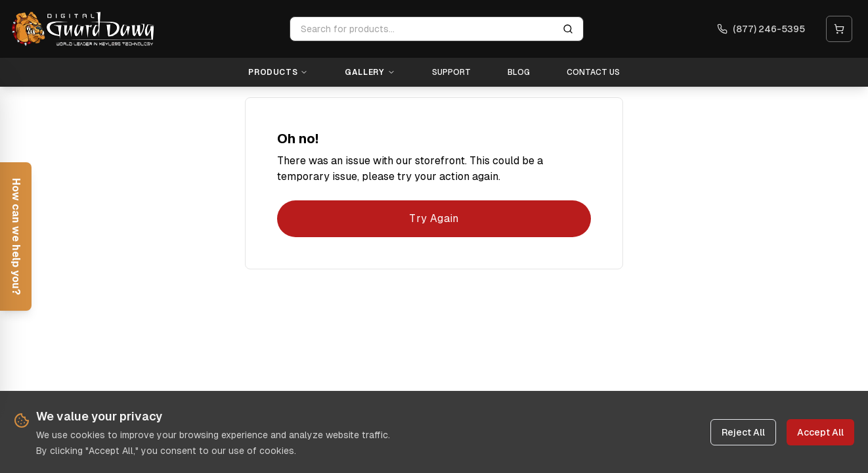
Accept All (820, 432)
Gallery (370, 72)
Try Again (434, 218)
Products (278, 72)
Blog (519, 72)
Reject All (743, 432)
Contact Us (593, 72)
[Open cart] (839, 29)
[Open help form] (16, 236)
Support (451, 72)
